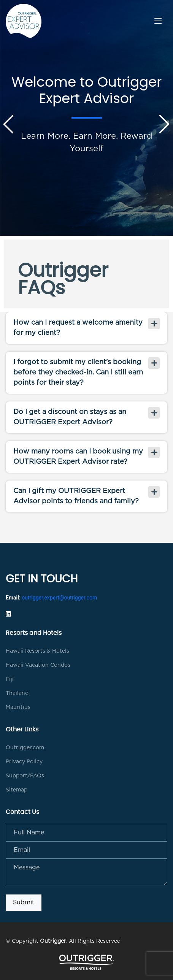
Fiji (10, 679)
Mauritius (18, 707)
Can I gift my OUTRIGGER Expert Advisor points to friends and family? (76, 496)
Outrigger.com (25, 748)
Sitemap (17, 790)
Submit (24, 902)
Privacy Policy (24, 762)
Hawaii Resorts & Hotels (37, 651)
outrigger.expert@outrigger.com (59, 598)
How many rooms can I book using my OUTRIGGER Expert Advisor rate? (78, 457)
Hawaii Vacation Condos (38, 665)
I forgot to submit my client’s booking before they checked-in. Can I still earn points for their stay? (78, 373)
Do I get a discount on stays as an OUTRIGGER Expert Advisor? (70, 417)
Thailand (17, 693)
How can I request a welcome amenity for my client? (78, 328)
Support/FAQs (25, 776)
